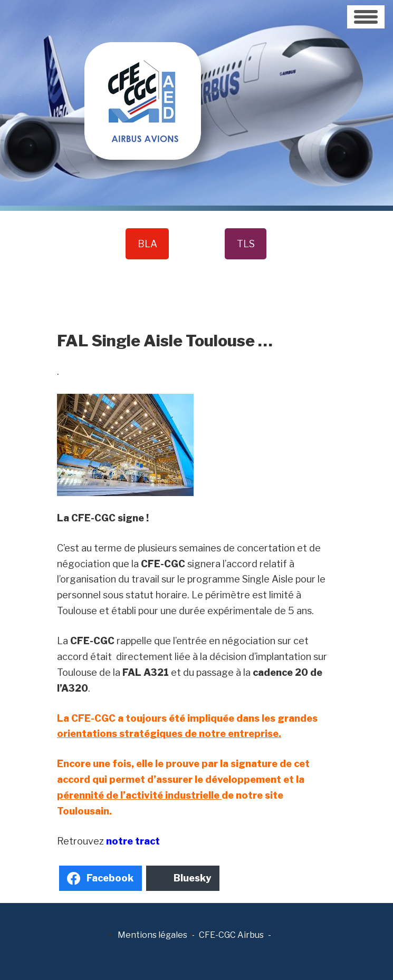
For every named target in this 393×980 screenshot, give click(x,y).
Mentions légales (152, 935)
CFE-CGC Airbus (231, 935)
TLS (246, 244)
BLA (147, 244)
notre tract (133, 841)
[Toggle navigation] (366, 17)
